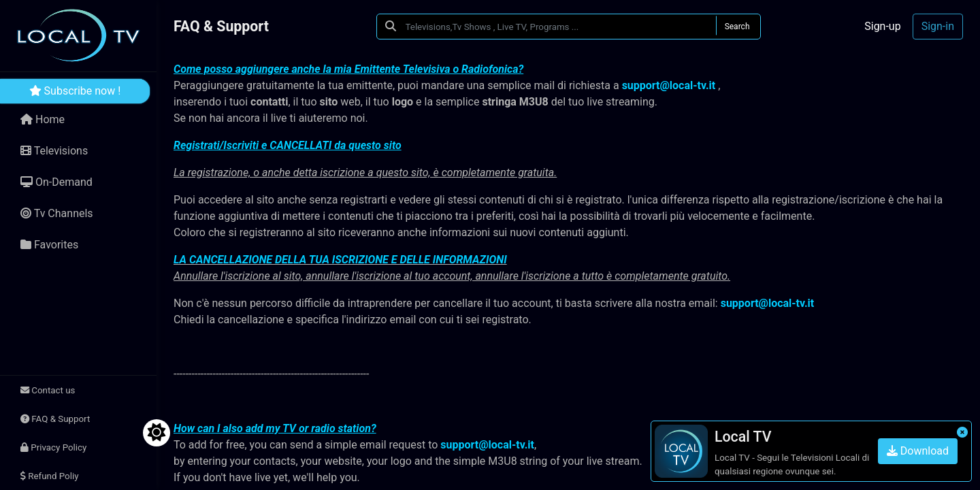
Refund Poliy (49, 476)
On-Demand (56, 182)
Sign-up (882, 26)
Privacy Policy (53, 447)
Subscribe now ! (75, 91)
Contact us (48, 390)
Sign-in (938, 26)
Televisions (54, 151)
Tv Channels (57, 213)
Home (43, 119)
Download (918, 451)
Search (737, 27)
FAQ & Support (55, 419)
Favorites (49, 245)
